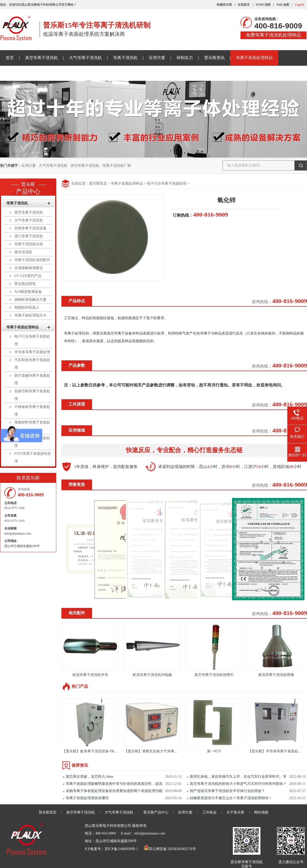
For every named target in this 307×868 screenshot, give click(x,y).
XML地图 (283, 5)
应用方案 (157, 58)
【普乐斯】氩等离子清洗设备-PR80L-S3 (94, 751)
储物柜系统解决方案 (30, 300)
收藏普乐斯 (224, 5)
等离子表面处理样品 (254, 58)
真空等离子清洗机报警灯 (214, 675)
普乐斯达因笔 (25, 284)
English (300, 5)
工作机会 (210, 812)
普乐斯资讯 (214, 58)
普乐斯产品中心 (156, 812)
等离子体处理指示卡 (30, 315)
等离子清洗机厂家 (117, 166)
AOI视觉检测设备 (28, 292)
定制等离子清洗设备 (30, 228)
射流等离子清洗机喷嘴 (276, 675)
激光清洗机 (23, 252)
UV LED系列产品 (28, 276)
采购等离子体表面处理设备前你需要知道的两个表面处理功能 (114, 791)
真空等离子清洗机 (41, 58)
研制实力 (185, 58)
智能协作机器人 (27, 308)
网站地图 (261, 812)
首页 (10, 58)
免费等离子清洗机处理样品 (273, 35)
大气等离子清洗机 (85, 58)
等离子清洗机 (125, 58)
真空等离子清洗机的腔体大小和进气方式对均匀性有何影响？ (238, 784)
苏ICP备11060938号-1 (121, 849)
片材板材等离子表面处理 (32, 411)
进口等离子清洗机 (29, 236)
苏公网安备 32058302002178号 (170, 849)
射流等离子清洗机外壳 (90, 675)
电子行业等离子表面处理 (167, 183)
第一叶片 (214, 751)
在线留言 (244, 5)
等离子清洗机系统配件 (32, 260)
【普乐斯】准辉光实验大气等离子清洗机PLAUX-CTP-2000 (170, 751)
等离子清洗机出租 (29, 244)
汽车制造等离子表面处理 (32, 364)
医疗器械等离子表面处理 (32, 379)
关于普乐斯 (16, 73)
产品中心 (28, 187)
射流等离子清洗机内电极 (152, 675)
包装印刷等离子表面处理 (32, 395)
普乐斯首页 (98, 183)
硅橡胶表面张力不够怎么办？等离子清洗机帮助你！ (231, 798)
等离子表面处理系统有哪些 (87, 798)
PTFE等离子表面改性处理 (33, 457)
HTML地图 (263, 5)
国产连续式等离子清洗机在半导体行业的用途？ (227, 791)
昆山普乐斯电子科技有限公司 (108, 826)
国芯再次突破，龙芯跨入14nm (90, 777)
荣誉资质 (77, 485)
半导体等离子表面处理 (32, 352)
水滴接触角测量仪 (29, 268)
